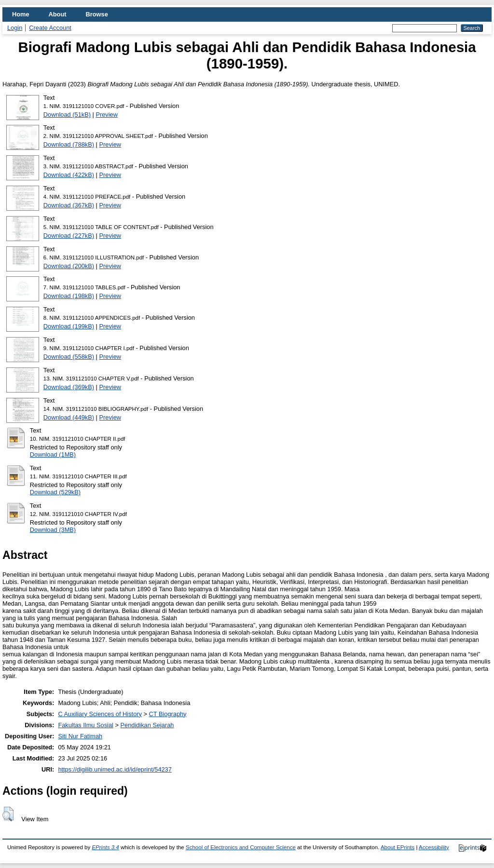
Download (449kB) (69, 417)
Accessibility (434, 847)
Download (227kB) (69, 236)
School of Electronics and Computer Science (241, 847)
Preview (107, 115)
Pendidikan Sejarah (147, 725)
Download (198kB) (69, 296)
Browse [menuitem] (97, 14)
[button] (8, 814)
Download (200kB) (69, 266)
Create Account (50, 28)
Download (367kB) (69, 205)
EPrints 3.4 (105, 847)
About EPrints (398, 847)
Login (15, 28)
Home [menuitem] (21, 14)
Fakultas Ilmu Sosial (86, 725)
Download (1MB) (53, 454)
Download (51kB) (67, 115)
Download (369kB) (69, 387)
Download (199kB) (69, 326)
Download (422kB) (69, 175)
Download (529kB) (55, 492)
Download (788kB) (69, 144)
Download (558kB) (69, 357)
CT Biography (168, 714)
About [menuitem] (58, 14)
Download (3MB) (53, 530)
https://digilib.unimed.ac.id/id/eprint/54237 (115, 769)
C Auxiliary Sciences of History (100, 714)
